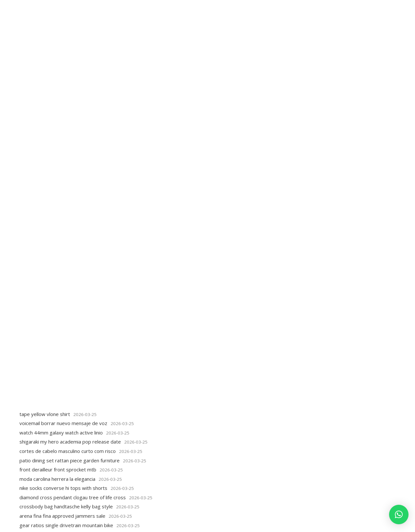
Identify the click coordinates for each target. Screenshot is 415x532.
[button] (399, 515)
